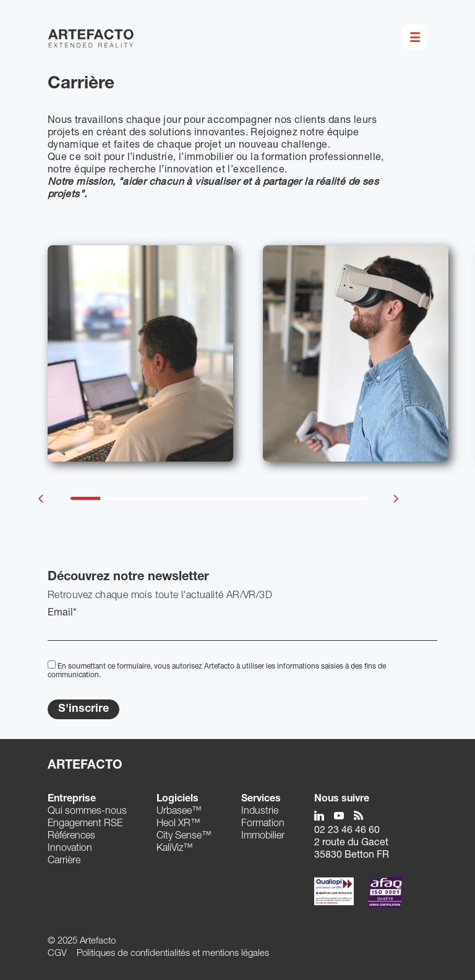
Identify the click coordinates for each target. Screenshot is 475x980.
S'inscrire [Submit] (83, 709)
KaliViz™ (175, 849)
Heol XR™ (178, 824)
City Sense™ (184, 837)
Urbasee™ (179, 812)
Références (71, 837)
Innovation (70, 849)
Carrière (64, 861)
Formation (263, 824)
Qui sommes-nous (87, 812)
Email (62, 614)
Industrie (260, 812)
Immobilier (263, 837)
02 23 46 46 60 (347, 831)
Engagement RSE (85, 824)
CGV (57, 954)
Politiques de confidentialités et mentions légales (173, 954)
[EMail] (242, 630)
